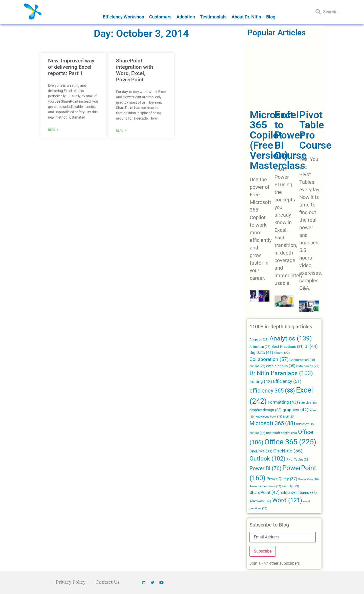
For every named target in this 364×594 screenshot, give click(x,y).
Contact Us (108, 582)
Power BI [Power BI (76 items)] (265, 468)
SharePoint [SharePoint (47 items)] (265, 492)
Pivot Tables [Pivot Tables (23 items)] (298, 460)
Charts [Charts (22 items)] (282, 353)
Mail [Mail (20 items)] (289, 417)
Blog (271, 17)
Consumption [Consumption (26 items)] (302, 360)
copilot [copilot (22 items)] (257, 366)
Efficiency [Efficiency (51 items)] (287, 381)
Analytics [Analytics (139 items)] (291, 338)
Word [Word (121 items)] (287, 500)
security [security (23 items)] (291, 486)
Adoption (186, 17)
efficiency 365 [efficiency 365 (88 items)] (272, 391)
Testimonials (213, 17)
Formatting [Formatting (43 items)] (283, 402)
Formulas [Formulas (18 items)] (308, 403)
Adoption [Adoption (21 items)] (259, 339)
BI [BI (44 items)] (311, 346)
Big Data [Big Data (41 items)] (261, 352)
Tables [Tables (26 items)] (289, 493)
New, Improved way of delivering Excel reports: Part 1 (71, 67)
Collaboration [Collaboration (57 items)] (269, 359)
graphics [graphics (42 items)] (295, 410)
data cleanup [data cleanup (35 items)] (281, 366)
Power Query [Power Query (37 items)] (282, 479)
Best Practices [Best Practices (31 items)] (288, 347)
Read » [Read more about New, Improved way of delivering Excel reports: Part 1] (53, 129)
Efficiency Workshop (123, 17)
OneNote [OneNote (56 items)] (288, 451)
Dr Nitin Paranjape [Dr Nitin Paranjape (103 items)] (281, 373)
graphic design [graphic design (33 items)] (266, 410)
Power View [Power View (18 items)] (309, 479)
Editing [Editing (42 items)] (261, 382)
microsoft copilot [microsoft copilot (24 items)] (282, 433)
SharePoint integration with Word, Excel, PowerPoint (135, 70)
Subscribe (263, 551)
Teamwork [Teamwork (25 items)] (260, 501)
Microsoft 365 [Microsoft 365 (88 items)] (272, 423)
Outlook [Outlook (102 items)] (267, 459)
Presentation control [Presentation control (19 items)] (265, 486)
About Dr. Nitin (246, 17)
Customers (160, 17)
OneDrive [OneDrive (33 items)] (261, 451)
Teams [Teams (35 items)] (307, 493)
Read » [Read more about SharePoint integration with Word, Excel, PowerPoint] (121, 130)
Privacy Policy (71, 582)
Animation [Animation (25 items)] (260, 347)
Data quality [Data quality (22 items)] (308, 366)
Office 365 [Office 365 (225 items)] (290, 442)
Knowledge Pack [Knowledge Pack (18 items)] (269, 417)
